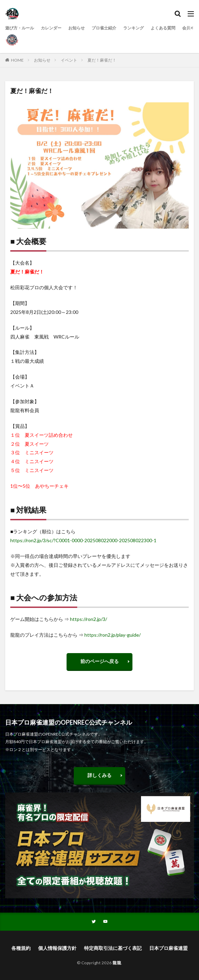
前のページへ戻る (99, 661)
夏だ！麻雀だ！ (102, 60)
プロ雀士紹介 (104, 28)
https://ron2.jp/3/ (89, 619)
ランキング (133, 28)
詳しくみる (99, 775)
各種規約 (21, 948)
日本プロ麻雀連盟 (168, 948)
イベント (69, 60)
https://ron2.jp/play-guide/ (113, 635)
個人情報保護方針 (57, 948)
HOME (17, 60)
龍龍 (117, 963)
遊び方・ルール (20, 28)
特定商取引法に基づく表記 (113, 948)
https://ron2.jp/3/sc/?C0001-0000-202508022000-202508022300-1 (83, 540)
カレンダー (51, 28)
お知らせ (77, 28)
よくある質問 (163, 28)
